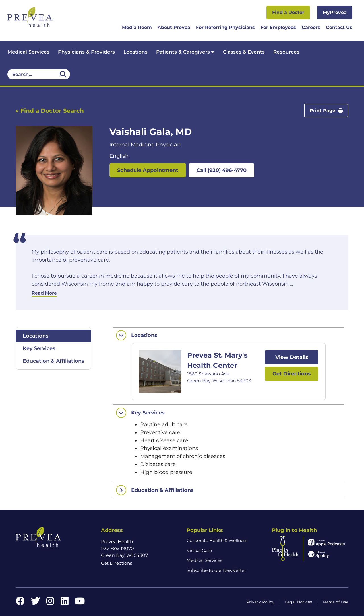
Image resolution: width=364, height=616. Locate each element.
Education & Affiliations (53, 361)
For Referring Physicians (225, 27)
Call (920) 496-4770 (222, 170)
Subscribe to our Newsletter (216, 570)
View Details (292, 357)
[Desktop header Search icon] (63, 74)
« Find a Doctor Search (50, 111)
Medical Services (28, 52)
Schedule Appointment (148, 170)
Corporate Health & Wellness (217, 540)
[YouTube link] (80, 603)
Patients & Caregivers (185, 52)
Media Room (137, 27)
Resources (286, 52)
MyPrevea (335, 12)
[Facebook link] (20, 603)
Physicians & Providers (86, 52)
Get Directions (292, 374)
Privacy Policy (260, 602)
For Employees (278, 27)
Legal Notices (298, 602)
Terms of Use (335, 602)
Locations (136, 52)
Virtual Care (199, 550)
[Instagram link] (50, 603)
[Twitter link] (36, 603)
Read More (44, 293)
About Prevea (174, 27)
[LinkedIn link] (65, 603)
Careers (311, 27)
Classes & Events (244, 52)
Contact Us (339, 27)
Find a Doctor (288, 12)
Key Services (39, 348)
